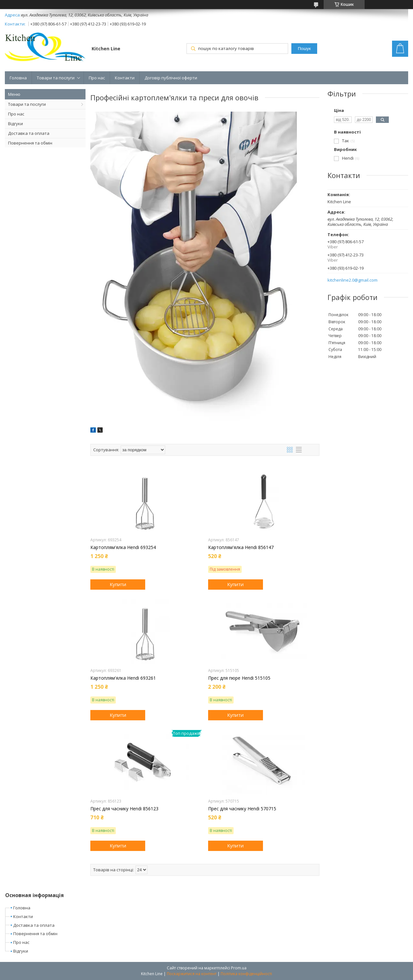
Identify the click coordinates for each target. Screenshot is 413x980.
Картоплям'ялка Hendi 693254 (123, 547)
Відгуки (15, 124)
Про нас (97, 78)
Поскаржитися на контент (192, 974)
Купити (118, 584)
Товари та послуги (56, 78)
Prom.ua (239, 968)
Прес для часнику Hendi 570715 (242, 809)
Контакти (125, 78)
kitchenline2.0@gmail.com (353, 280)
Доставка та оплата (29, 133)
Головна (18, 78)
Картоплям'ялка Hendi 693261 (123, 678)
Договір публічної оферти (171, 78)
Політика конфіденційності (246, 974)
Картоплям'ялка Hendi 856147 (241, 547)
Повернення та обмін (30, 143)
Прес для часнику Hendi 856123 (124, 809)
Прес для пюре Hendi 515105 (239, 678)
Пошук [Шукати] (304, 49)
